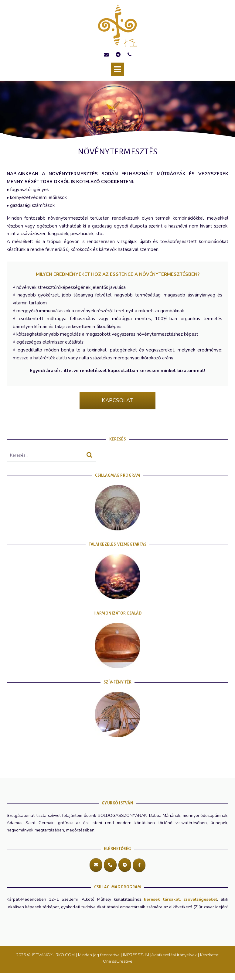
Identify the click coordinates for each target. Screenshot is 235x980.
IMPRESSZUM (136, 955)
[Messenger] (139, 865)
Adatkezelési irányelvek (174, 955)
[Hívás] (110, 865)
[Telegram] (125, 865)
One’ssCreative (118, 961)
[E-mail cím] (96, 865)
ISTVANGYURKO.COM (54, 955)
